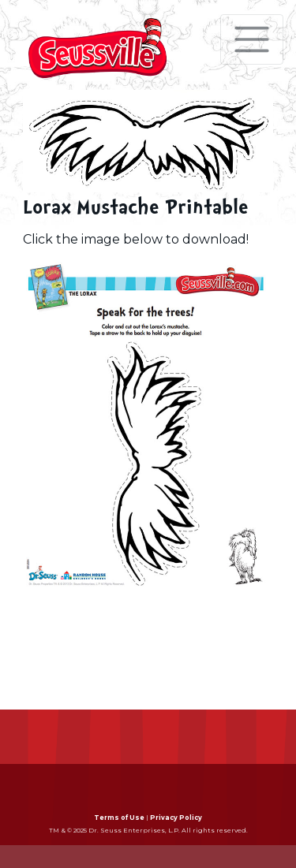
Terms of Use (119, 818)
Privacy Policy (176, 818)
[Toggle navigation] (252, 39)
